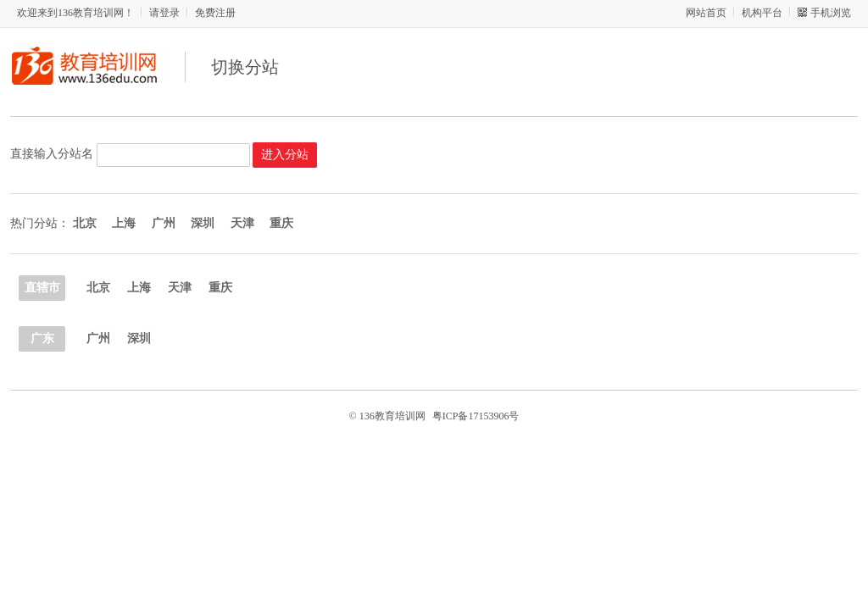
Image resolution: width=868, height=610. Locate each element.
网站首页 (706, 13)
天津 (180, 288)
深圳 (139, 338)
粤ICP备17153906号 (476, 416)
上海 (139, 288)
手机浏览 (831, 13)
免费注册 (215, 13)
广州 (98, 338)
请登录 (164, 13)
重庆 (220, 288)
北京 (98, 288)
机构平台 (762, 13)
